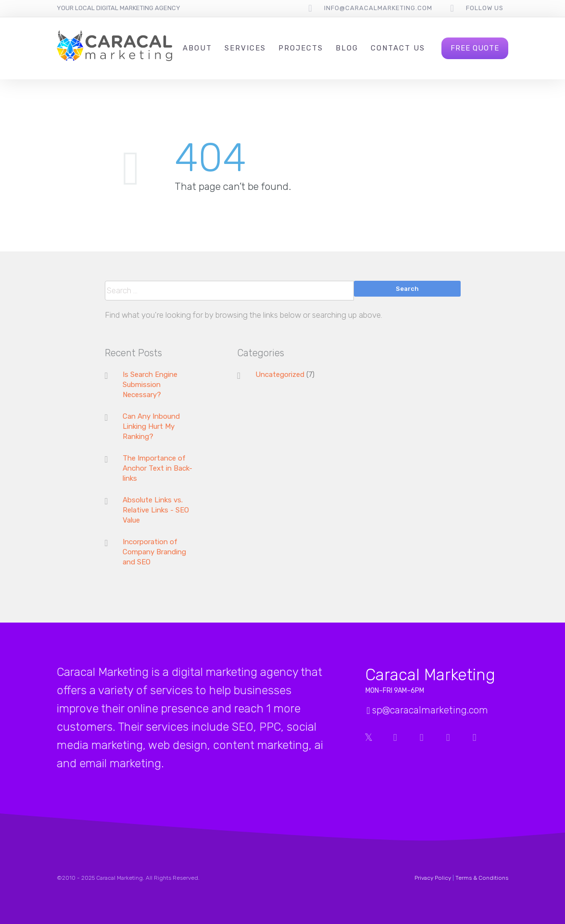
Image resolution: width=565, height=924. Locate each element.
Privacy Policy (433, 878)
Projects (301, 48)
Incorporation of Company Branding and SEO (154, 552)
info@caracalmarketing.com (378, 8)
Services (245, 48)
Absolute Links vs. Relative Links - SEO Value (156, 510)
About (197, 48)
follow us (485, 8)
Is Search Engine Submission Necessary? (150, 385)
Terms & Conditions (482, 878)
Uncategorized (280, 375)
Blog (347, 48)
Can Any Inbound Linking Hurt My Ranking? (151, 426)
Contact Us (398, 48)
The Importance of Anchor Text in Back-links (157, 468)
